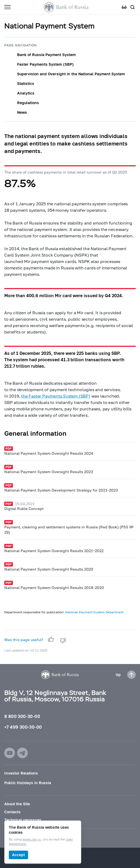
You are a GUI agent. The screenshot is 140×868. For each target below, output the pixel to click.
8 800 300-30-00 (22, 716)
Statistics (26, 83)
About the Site (17, 804)
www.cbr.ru (32, 840)
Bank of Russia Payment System (46, 55)
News (22, 112)
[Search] (133, 7)
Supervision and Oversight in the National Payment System (71, 74)
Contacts (12, 812)
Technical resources (23, 820)
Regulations (28, 103)
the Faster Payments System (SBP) (56, 396)
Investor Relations (21, 773)
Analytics (26, 93)
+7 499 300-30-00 (23, 727)
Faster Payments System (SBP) (45, 64)
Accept (18, 855)
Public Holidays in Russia (28, 783)
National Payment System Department (94, 612)
